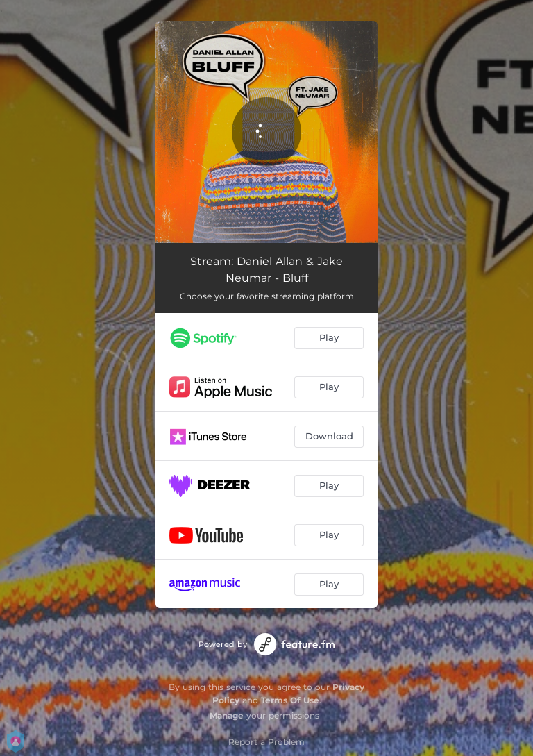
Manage (227, 715)
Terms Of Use (290, 700)
